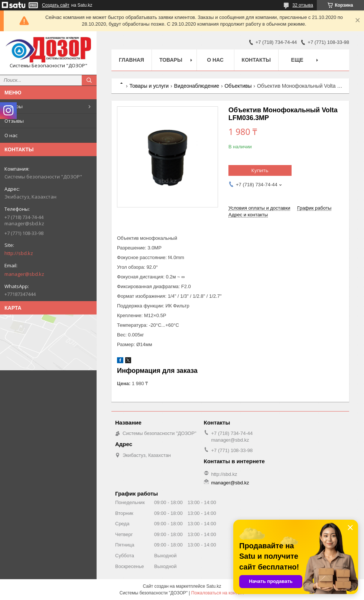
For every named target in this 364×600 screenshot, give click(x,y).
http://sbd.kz (19, 253)
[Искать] (89, 80)
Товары (14, 106)
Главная (131, 60)
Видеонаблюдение (197, 86)
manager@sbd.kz (24, 274)
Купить (260, 170)
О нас (11, 135)
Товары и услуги (149, 86)
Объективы (238, 86)
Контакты (256, 60)
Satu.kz (214, 586)
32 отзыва (303, 5)
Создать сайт (56, 5)
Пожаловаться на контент (218, 593)
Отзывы (14, 121)
